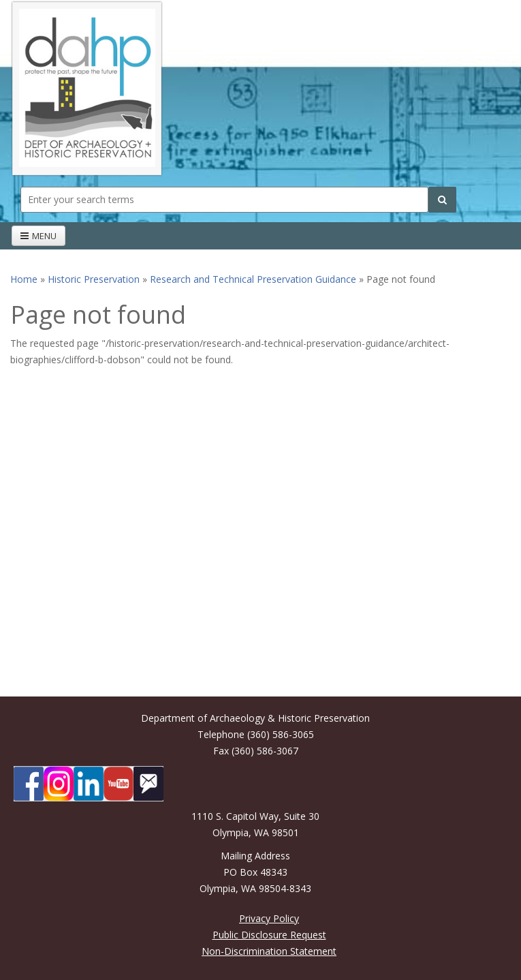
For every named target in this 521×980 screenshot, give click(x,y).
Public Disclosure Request (269, 935)
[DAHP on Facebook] (29, 784)
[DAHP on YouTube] (119, 784)
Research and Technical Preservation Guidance (253, 279)
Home (24, 279)
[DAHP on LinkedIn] (89, 784)
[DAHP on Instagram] (59, 784)
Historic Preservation (94, 279)
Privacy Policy (269, 918)
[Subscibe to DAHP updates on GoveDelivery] (148, 784)
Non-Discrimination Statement (269, 951)
